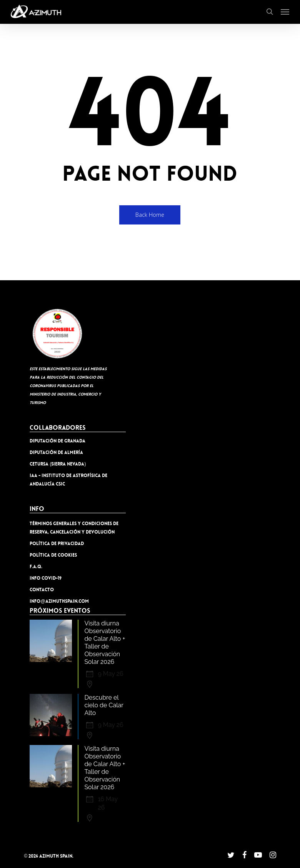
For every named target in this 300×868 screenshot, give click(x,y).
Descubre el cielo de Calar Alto (104, 705)
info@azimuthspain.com (59, 601)
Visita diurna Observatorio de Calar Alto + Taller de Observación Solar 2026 (105, 643)
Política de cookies (53, 555)
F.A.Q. (36, 567)
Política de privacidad (57, 544)
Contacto (42, 590)
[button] (285, 12)
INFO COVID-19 (46, 578)
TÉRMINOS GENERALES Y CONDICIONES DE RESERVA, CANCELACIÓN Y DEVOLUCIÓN (74, 528)
